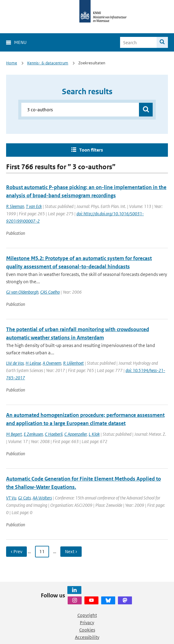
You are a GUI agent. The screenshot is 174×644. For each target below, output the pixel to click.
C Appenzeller (76, 434)
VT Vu (11, 498)
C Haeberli (54, 434)
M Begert (14, 434)
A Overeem (52, 363)
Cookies (87, 630)
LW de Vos (15, 363)
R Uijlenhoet (73, 363)
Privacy (87, 623)
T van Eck (34, 206)
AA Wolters (42, 498)
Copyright (87, 615)
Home (12, 63)
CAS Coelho (50, 292)
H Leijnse (33, 363)
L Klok (94, 434)
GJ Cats (24, 498)
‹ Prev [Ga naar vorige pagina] (16, 551)
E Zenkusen (33, 434)
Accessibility (87, 637)
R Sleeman (15, 206)
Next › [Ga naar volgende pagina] (71, 551)
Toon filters (91, 150)
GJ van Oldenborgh (22, 292)
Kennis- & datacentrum (48, 63)
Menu (20, 42)
